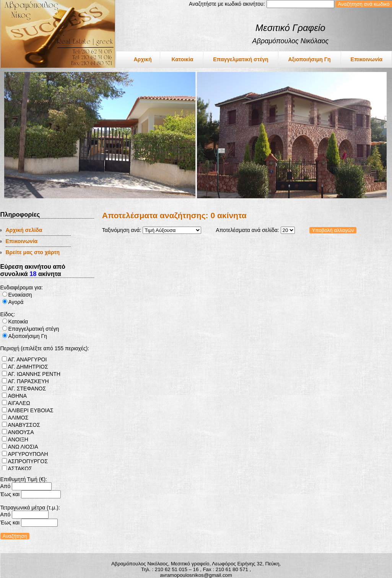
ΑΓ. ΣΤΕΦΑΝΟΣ (27, 389)
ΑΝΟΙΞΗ (18, 439)
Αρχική (142, 59)
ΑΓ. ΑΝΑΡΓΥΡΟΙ (28, 359)
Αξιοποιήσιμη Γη (309, 59)
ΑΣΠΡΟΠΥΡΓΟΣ (28, 461)
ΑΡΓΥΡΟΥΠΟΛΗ (28, 454)
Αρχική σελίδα (24, 230)
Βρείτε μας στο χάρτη (33, 252)
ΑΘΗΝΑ (18, 396)
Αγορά (16, 302)
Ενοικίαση (20, 295)
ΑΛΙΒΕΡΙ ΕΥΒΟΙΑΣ (31, 410)
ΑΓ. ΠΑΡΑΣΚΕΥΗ (28, 381)
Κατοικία (182, 59)
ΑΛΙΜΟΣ (18, 418)
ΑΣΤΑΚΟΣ (20, 469)
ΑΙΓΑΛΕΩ (19, 403)
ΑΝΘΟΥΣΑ (21, 432)
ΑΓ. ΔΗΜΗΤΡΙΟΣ (28, 367)
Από (6, 486)
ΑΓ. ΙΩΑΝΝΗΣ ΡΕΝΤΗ (34, 374)
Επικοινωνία (367, 59)
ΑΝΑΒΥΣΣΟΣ (24, 425)
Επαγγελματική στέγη (241, 59)
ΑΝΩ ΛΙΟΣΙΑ (23, 447)
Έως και (10, 494)
